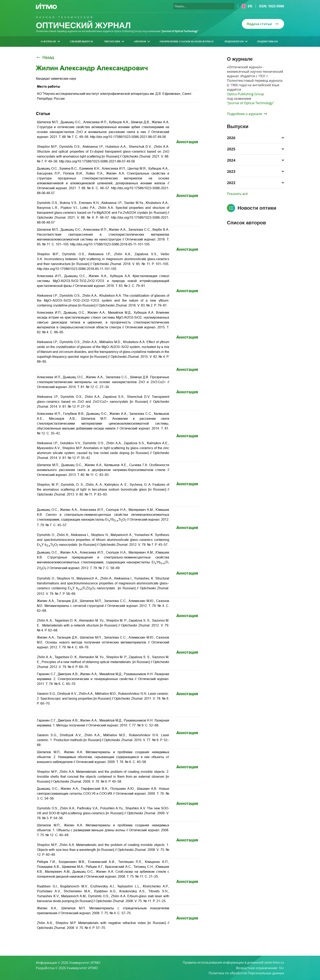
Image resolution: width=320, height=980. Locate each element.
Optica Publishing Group (246, 94)
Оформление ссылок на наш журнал (186, 41)
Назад (45, 57)
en (247, 6)
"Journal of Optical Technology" (251, 103)
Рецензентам (236, 41)
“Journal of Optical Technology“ (180, 31)
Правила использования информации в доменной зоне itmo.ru (233, 962)
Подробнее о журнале (247, 114)
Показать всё (237, 194)
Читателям (114, 41)
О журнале (50, 41)
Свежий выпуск (81, 41)
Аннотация (187, 142)
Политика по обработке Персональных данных (246, 973)
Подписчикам (268, 41)
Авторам (142, 41)
